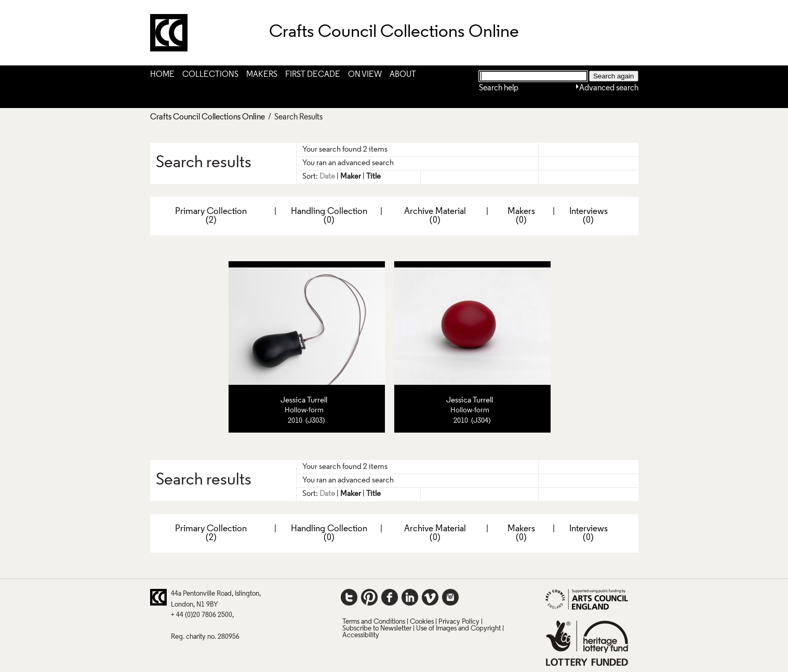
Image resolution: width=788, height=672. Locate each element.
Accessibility (361, 635)
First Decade (313, 75)
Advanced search (609, 88)
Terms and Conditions (374, 622)
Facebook (390, 597)
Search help (499, 88)
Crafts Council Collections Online (208, 117)
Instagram (450, 597)
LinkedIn (410, 597)
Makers (262, 75)
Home (162, 75)
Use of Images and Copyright (458, 629)
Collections (210, 75)
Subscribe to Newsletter (377, 629)
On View (365, 75)
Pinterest (369, 597)
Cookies (422, 622)
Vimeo (430, 597)
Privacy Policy (459, 622)
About (403, 75)
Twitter (349, 597)
